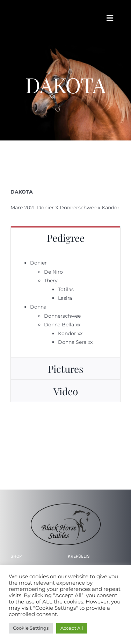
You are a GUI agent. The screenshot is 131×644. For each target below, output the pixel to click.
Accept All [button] (72, 628)
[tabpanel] (65, 303)
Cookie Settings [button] (31, 628)
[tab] (65, 237)
